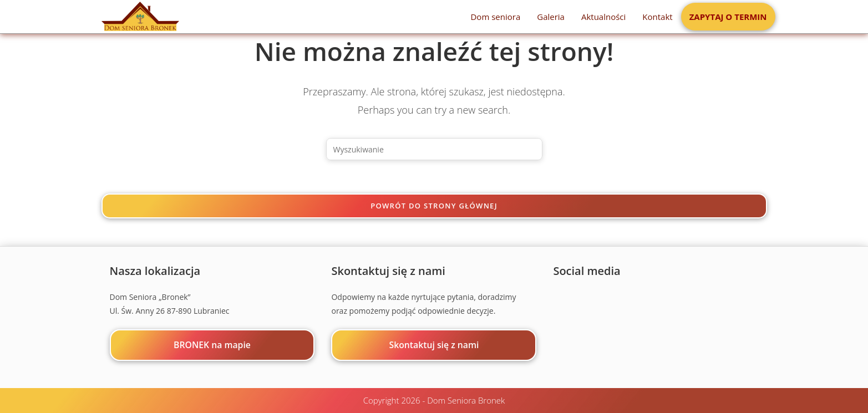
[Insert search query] (434, 149)
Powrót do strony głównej (434, 206)
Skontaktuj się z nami (434, 345)
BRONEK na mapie (212, 345)
